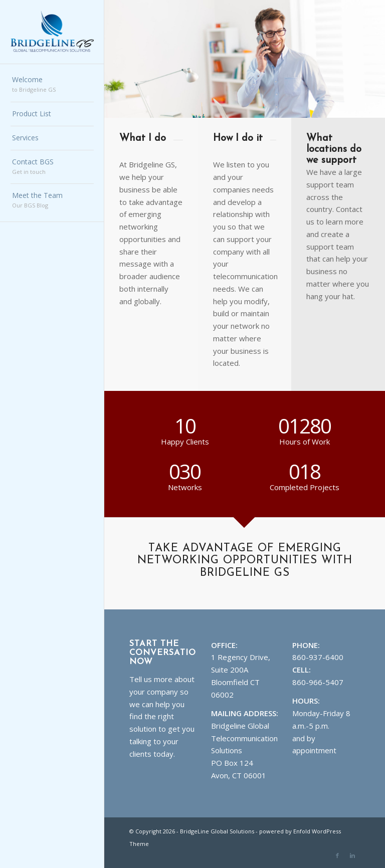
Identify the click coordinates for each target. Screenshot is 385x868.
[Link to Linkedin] (352, 855)
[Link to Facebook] (337, 855)
